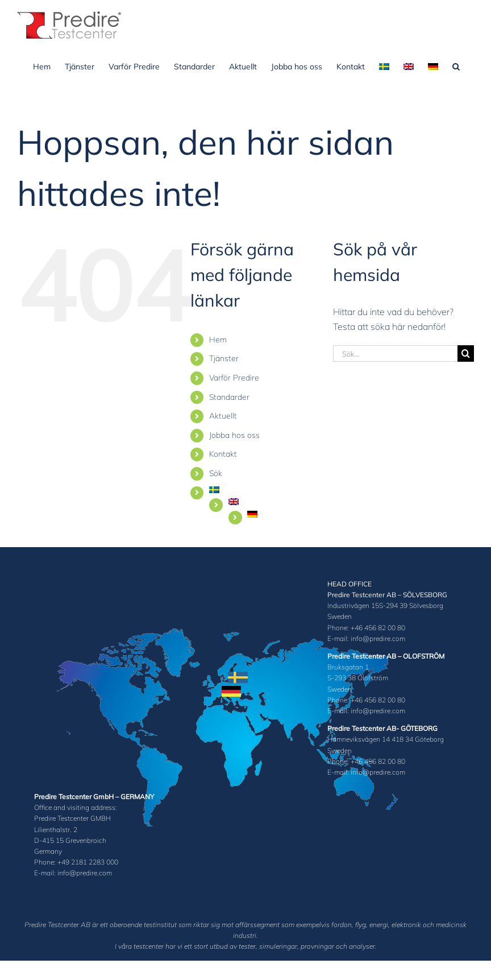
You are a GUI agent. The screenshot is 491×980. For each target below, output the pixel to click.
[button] (456, 65)
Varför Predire (234, 378)
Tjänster (224, 358)
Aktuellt (223, 416)
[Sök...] (395, 353)
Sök (216, 473)
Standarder (229, 397)
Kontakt (223, 454)
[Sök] (466, 353)
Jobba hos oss (234, 435)
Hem (218, 340)
